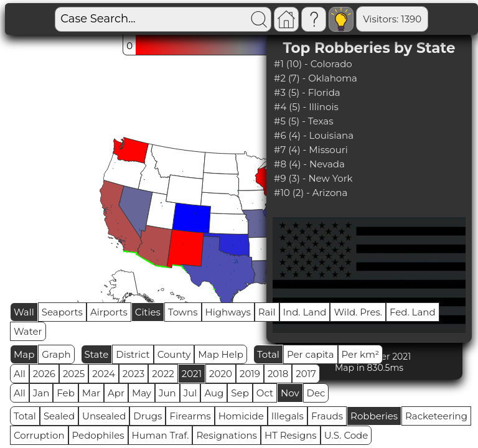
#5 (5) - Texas (303, 121)
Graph (56, 354)
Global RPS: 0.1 (429, 19)
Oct (265, 393)
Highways (228, 312)
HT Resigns (291, 435)
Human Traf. (161, 435)
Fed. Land (413, 312)
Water (28, 331)
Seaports (62, 312)
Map (24, 354)
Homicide (241, 416)
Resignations (227, 435)
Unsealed (104, 416)
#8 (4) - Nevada (309, 164)
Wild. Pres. (358, 312)
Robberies (374, 416)
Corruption (39, 435)
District (133, 354)
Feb (65, 393)
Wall (24, 312)
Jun (167, 393)
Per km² (361, 354)
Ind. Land (305, 312)
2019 (250, 374)
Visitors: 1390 (350, 19)
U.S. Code (346, 435)
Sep (240, 393)
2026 (44, 374)
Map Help (221, 354)
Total (268, 354)
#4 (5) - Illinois (306, 107)
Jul (190, 393)
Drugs (148, 416)
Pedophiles (98, 435)
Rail (267, 312)
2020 (221, 374)
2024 (104, 374)
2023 (134, 374)
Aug (214, 393)
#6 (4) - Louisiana (314, 135)
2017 (306, 374)
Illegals (288, 416)
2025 (74, 374)
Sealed (59, 416)
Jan (41, 393)
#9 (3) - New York (313, 178)
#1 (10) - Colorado (313, 64)
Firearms (190, 416)
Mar (91, 393)
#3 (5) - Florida (307, 92)
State (97, 354)
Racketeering (436, 416)
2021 (192, 374)
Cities (148, 312)
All (20, 374)
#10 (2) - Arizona (311, 193)
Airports (109, 312)
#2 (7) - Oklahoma (316, 78)
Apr (116, 393)
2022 (163, 374)
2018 (278, 374)
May (142, 393)
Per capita (311, 354)
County (174, 354)
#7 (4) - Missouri (311, 150)
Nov (290, 393)
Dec (316, 393)
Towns (183, 312)
